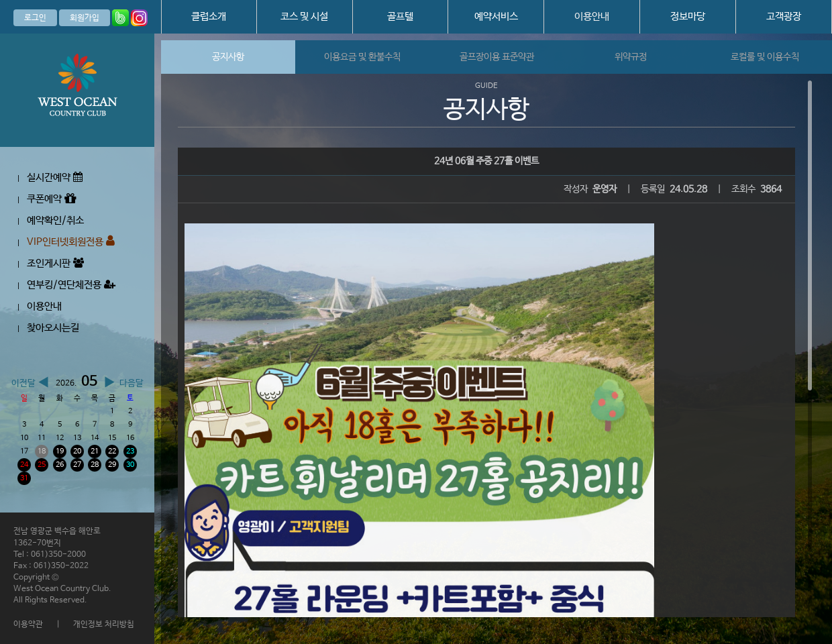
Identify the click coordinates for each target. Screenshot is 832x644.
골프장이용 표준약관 (497, 57)
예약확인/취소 (55, 220)
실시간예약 (55, 177)
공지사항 (228, 57)
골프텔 (400, 16)
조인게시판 (55, 263)
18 (42, 451)
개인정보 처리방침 (104, 625)
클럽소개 (209, 16)
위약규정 (631, 57)
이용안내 (592, 16)
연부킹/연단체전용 (71, 285)
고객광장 (784, 16)
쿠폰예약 (51, 199)
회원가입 (85, 18)
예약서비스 (496, 16)
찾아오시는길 (53, 328)
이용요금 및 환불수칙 (362, 57)
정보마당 (688, 16)
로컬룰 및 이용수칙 (765, 57)
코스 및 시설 (304, 16)
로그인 (35, 18)
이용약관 (28, 625)
